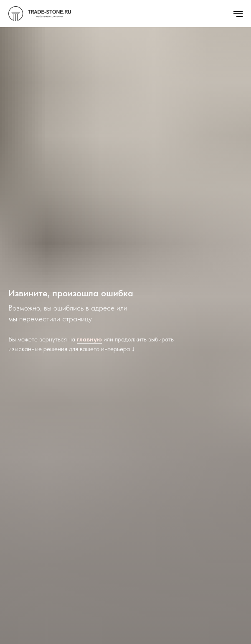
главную (89, 339)
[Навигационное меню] (238, 14)
